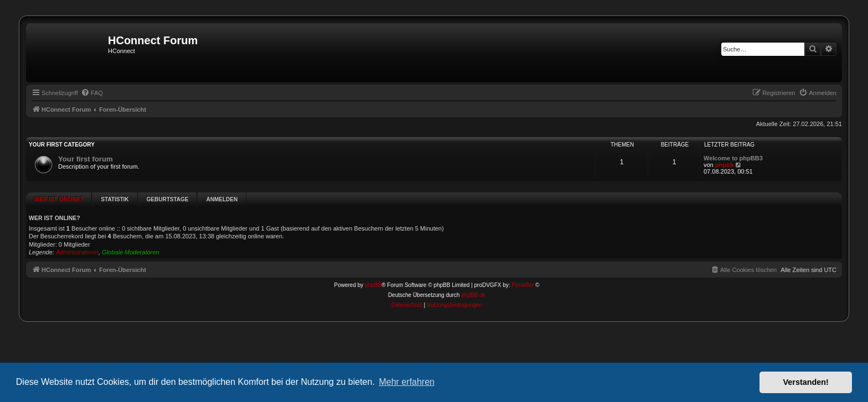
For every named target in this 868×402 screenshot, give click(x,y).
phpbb (725, 165)
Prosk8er (523, 266)
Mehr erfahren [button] (407, 382)
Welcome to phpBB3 (733, 158)
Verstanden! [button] (806, 382)
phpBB (373, 266)
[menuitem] (92, 93)
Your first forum (86, 159)
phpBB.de (473, 276)
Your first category (62, 145)
